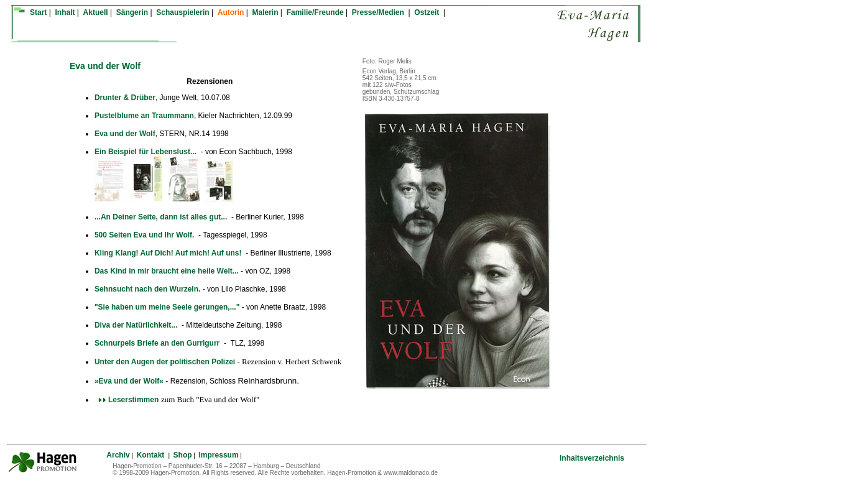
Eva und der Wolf (125, 134)
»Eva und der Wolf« (129, 381)
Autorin (231, 12)
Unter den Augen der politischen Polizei (165, 362)
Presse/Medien (379, 12)
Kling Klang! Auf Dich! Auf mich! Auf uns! (169, 253)
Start (38, 12)
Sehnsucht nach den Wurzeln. (147, 289)
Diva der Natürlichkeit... (137, 325)
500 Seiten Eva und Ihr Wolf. (145, 235)
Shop (183, 455)
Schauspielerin (182, 12)
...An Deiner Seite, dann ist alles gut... (162, 217)
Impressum (219, 455)
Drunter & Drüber (125, 98)
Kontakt (152, 455)
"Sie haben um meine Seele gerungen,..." (168, 307)
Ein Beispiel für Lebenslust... (145, 152)
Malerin (265, 12)
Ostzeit (427, 12)
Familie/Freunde (315, 12)
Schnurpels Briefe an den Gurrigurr (158, 343)
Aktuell (96, 12)
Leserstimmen (127, 400)
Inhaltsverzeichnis (592, 458)
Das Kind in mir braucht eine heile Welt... (167, 271)
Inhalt (65, 12)
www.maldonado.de (411, 473)
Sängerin (132, 12)
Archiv (118, 455)
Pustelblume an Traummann (144, 116)
